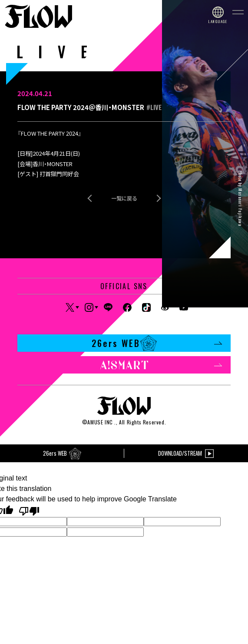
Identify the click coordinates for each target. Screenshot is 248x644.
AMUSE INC (100, 422)
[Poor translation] (29, 511)
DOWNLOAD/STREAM (186, 453)
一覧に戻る (124, 198)
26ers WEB (157, 343)
